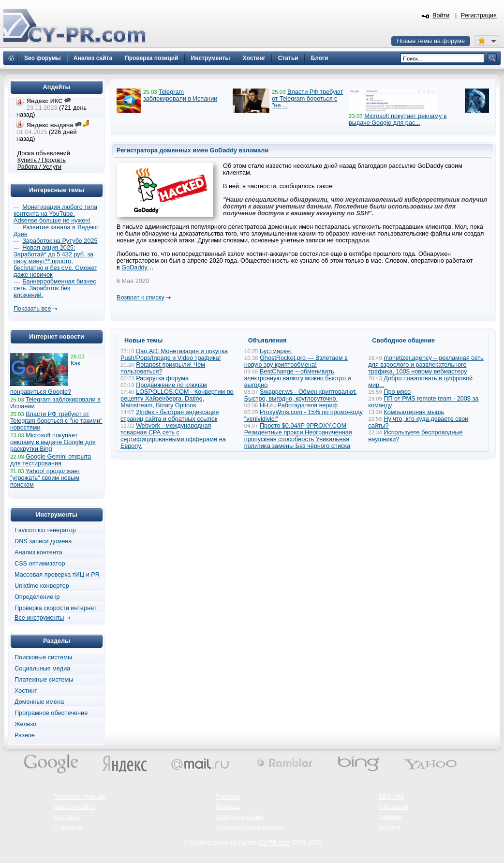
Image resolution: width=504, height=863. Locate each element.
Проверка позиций (79, 797)
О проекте (68, 827)
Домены (390, 817)
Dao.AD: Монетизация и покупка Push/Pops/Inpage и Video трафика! (174, 355)
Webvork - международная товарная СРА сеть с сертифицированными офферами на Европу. (173, 436)
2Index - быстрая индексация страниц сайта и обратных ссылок (170, 416)
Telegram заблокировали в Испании (180, 95)
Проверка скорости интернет (56, 608)
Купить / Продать (42, 160)
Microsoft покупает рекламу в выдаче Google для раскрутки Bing (53, 442)
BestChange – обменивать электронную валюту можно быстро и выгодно (298, 378)
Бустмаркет (276, 351)
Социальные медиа (42, 669)
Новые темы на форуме (431, 41)
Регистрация (479, 15)
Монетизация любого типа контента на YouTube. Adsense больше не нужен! (55, 214)
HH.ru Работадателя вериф (299, 405)
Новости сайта (74, 807)
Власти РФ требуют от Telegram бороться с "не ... (307, 99)
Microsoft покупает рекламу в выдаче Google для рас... (398, 119)
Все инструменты (39, 618)
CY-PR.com (275, 843)
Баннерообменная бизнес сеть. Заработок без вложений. (55, 288)
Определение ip (37, 597)
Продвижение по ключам (171, 385)
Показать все (32, 309)
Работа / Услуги (39, 167)
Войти (441, 15)
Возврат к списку (141, 298)
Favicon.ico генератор (45, 530)
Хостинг (26, 691)
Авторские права (240, 817)
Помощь (228, 807)
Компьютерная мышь (414, 412)
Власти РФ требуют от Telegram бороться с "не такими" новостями (56, 421)
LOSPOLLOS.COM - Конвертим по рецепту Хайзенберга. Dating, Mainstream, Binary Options (177, 399)
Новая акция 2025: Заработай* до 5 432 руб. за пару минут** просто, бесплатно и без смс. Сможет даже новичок (55, 261)
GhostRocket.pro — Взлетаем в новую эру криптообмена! (296, 361)
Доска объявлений (44, 153)
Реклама (228, 797)
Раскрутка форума (162, 378)
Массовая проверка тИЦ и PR (57, 575)
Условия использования (250, 827)
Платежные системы (44, 680)
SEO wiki (391, 797)
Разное (25, 735)
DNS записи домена (43, 541)
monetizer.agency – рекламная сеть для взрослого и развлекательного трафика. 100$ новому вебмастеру (426, 365)
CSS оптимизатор (40, 564)
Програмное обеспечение (51, 713)
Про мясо (397, 392)
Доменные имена (39, 702)
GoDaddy (134, 268)
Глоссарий (394, 807)
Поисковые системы (43, 657)
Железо (25, 724)
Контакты (67, 817)
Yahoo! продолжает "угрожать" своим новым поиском (45, 478)
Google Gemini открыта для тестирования (51, 460)
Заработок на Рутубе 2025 (60, 241)
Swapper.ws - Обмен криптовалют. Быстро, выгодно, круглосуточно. (300, 395)
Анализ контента (38, 552)
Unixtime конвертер (42, 586)
